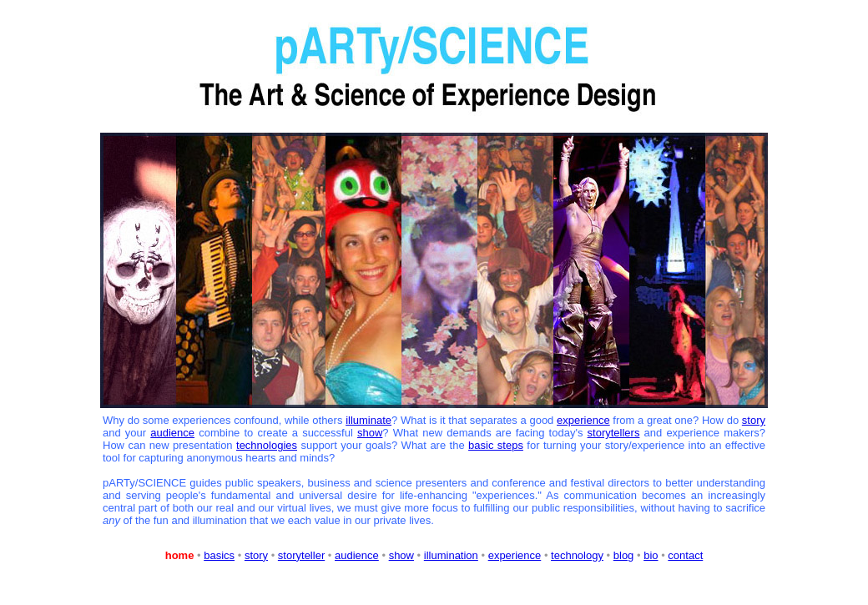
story (754, 420)
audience (172, 433)
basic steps (496, 445)
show (370, 433)
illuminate (368, 420)
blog (624, 555)
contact (685, 555)
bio (651, 555)
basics (219, 555)
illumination (451, 555)
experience (583, 420)
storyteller (301, 555)
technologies (267, 445)
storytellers (614, 433)
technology (577, 555)
